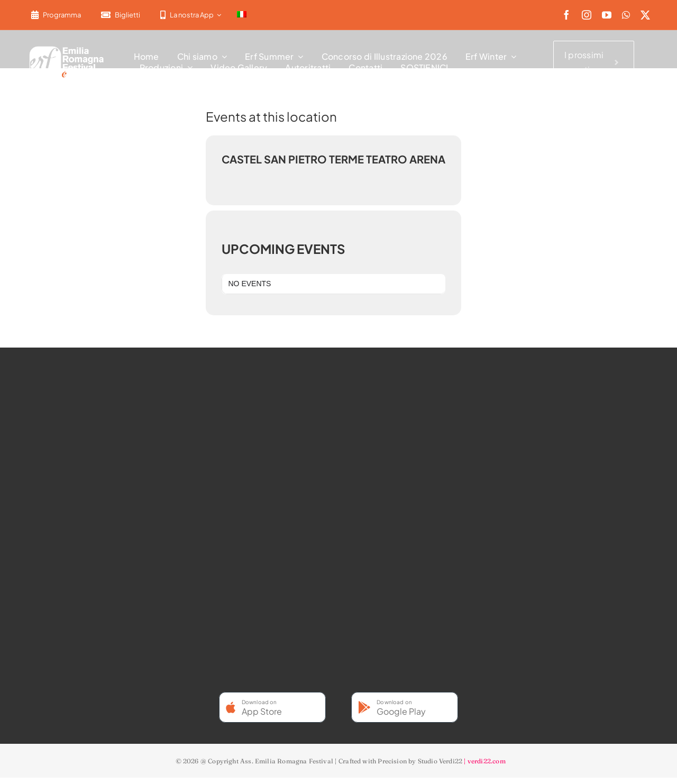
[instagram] (587, 15)
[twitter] (645, 15)
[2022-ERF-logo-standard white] (67, 48)
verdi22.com (487, 761)
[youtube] (607, 15)
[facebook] (566, 15)
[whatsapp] (626, 15)
